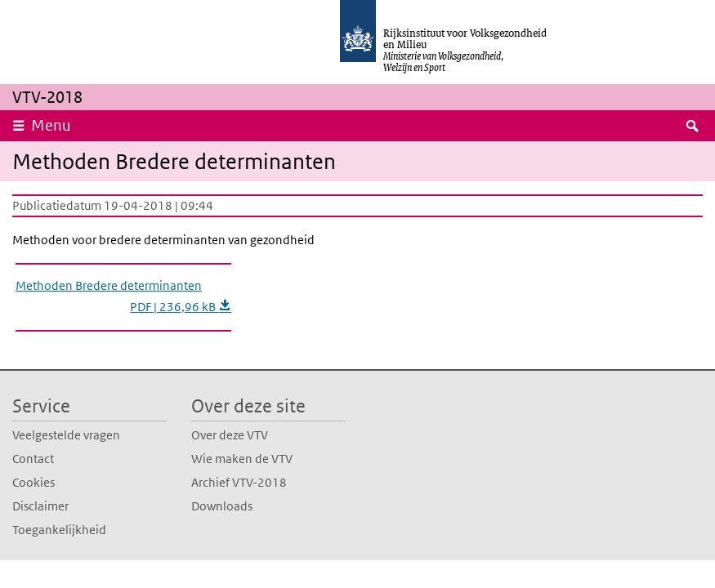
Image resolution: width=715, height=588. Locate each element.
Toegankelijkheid (59, 530)
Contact (33, 459)
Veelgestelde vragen (66, 435)
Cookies (34, 482)
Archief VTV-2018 (239, 482)
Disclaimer (40, 506)
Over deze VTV (230, 435)
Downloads (222, 506)
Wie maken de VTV (242, 459)
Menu (51, 125)
